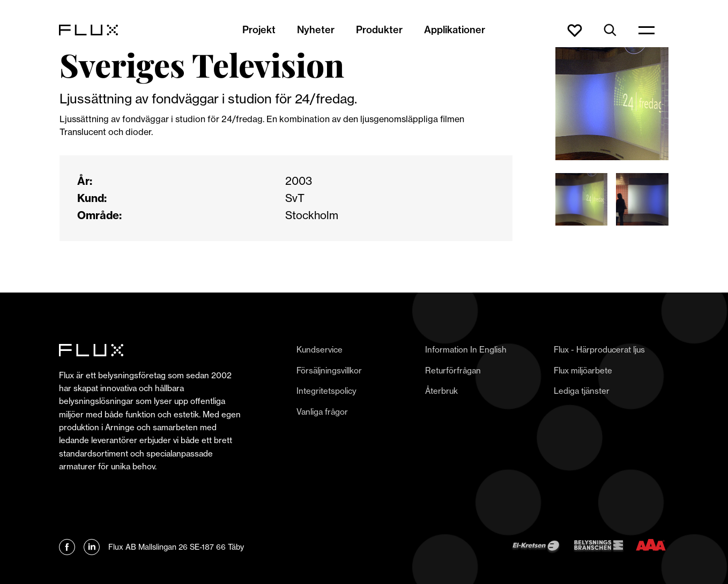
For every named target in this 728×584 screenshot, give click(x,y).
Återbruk (441, 391)
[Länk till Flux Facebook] (67, 547)
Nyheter (316, 30)
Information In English (466, 350)
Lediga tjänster (582, 391)
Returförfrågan (453, 370)
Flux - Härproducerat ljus (599, 350)
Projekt (259, 30)
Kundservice (320, 350)
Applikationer (455, 30)
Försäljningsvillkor (329, 370)
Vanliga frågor (322, 412)
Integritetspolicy (326, 391)
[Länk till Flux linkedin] (92, 547)
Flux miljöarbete (583, 370)
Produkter (379, 30)
